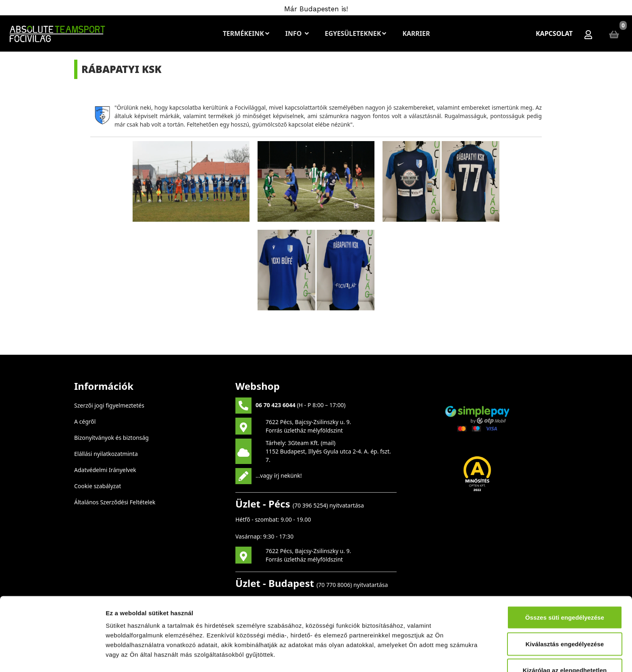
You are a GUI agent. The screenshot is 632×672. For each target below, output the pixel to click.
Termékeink (246, 33)
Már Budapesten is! (316, 9)
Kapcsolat (554, 33)
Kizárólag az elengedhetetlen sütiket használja (565, 609)
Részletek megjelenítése (141, 656)
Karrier (416, 33)
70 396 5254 (310, 505)
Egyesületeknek (356, 33)
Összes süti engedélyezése (565, 551)
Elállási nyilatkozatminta (106, 454)
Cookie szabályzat (98, 486)
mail (328, 443)
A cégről (85, 421)
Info (297, 33)
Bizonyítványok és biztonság (111, 438)
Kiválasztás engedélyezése (565, 577)
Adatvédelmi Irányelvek (105, 470)
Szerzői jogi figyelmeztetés (109, 405)
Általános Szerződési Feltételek (115, 502)
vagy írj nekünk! (281, 475)
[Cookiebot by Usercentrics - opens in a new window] (52, 656)
